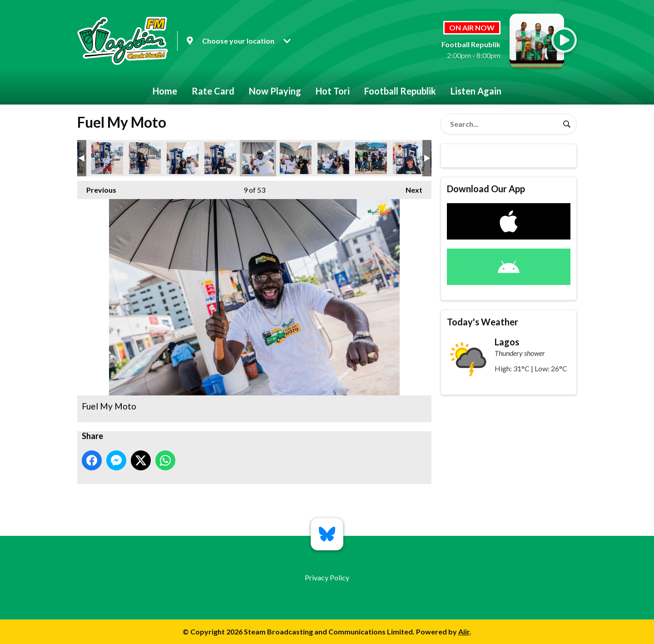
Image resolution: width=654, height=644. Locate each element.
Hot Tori (333, 91)
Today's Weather (483, 322)
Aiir (464, 632)
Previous (97, 187)
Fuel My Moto (107, 158)
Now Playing (275, 91)
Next (409, 187)
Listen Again (476, 91)
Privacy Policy (327, 577)
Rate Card (213, 91)
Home (165, 91)
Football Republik (400, 91)
